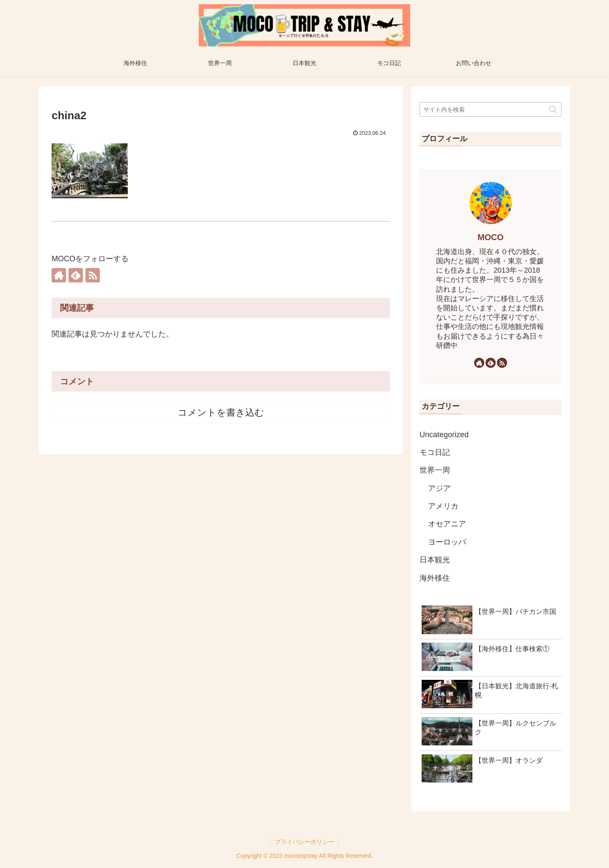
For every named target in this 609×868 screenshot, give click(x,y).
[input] (491, 110)
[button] (553, 109)
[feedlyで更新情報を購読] (76, 275)
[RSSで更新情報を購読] (93, 275)
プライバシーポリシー (304, 842)
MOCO (491, 237)
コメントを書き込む (221, 412)
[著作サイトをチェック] (59, 275)
